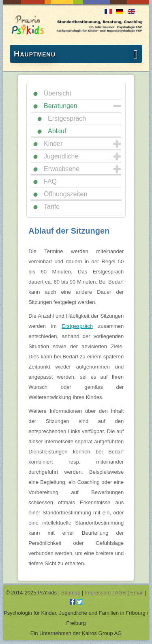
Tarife (52, 207)
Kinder (53, 144)
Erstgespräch (67, 118)
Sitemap (71, 593)
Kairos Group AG (102, 633)
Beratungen (61, 106)
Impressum (98, 593)
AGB (120, 593)
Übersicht (58, 93)
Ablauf (57, 131)
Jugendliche (61, 156)
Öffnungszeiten (65, 194)
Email (137, 593)
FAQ (50, 181)
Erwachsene (62, 169)
